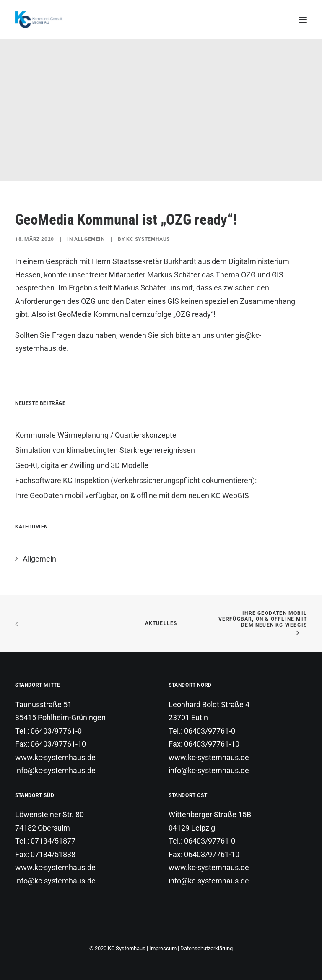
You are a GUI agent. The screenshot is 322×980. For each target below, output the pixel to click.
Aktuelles (161, 623)
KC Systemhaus (148, 239)
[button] (303, 20)
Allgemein (89, 239)
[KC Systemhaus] (40, 20)
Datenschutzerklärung (206, 948)
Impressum (163, 948)
